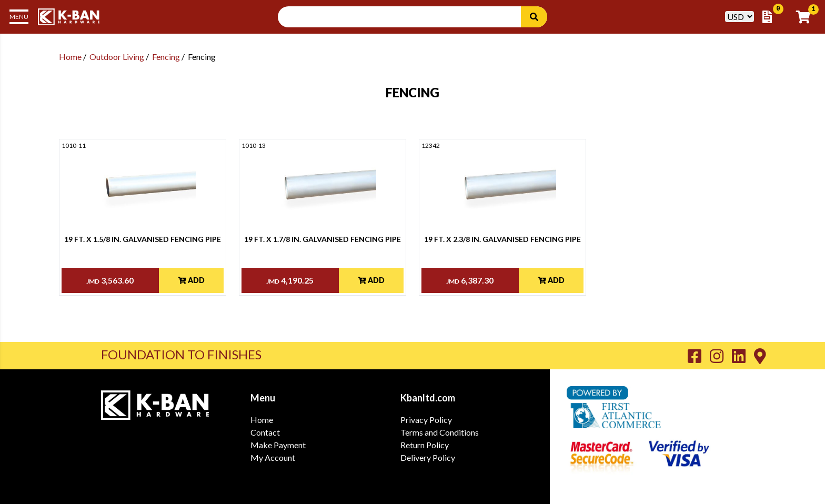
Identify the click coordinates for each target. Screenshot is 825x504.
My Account (273, 457)
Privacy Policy (426, 420)
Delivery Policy (428, 457)
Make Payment (278, 445)
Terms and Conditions (440, 432)
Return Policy (425, 445)
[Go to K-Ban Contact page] (760, 356)
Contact (265, 432)
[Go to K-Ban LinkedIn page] (743, 356)
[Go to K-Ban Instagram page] (721, 356)
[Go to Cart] (806, 17)
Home (70, 57)
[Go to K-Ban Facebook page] (699, 356)
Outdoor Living (117, 57)
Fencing (166, 57)
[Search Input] (406, 17)
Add (191, 280)
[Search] (534, 17)
